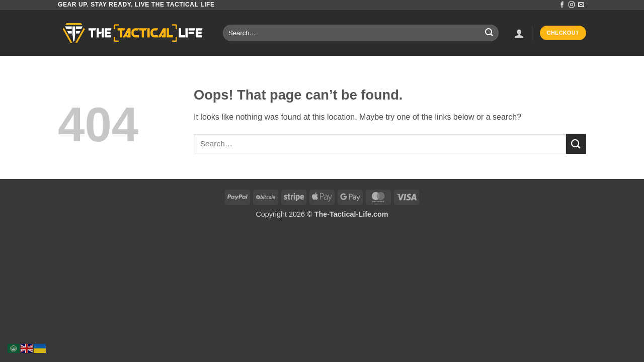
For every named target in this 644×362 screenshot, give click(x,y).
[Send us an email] (581, 5)
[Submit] (489, 33)
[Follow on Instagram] (572, 5)
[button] (519, 33)
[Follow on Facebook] (562, 5)
